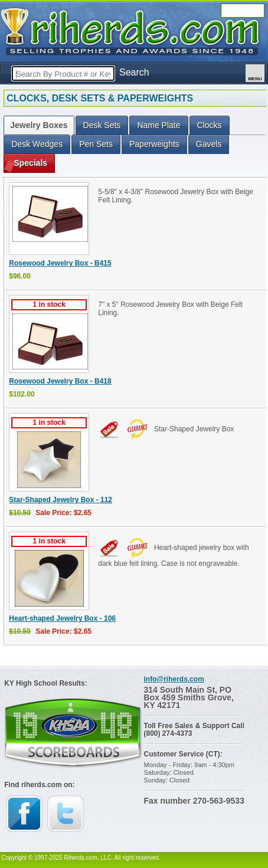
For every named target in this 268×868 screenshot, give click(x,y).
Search (134, 72)
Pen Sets (96, 144)
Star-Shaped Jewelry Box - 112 (61, 500)
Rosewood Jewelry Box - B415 (60, 263)
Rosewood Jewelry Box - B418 (60, 381)
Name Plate (158, 125)
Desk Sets (102, 125)
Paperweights (154, 144)
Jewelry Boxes (39, 125)
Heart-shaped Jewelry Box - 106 (62, 618)
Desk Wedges (37, 144)
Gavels (209, 144)
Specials (30, 163)
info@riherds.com (174, 679)
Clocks (210, 125)
